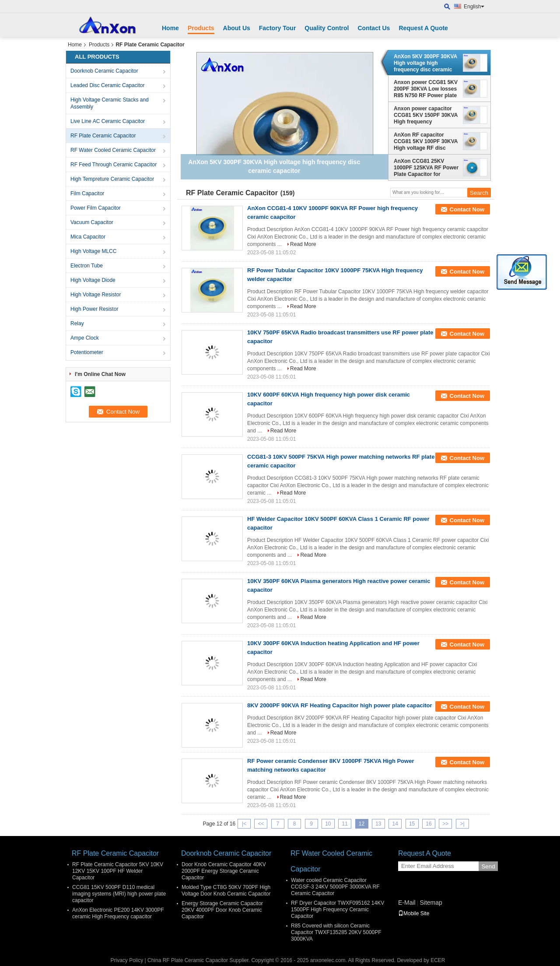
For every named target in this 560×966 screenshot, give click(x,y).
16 (429, 824)
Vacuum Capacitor (92, 222)
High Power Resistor (94, 309)
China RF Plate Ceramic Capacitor (188, 960)
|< (244, 824)
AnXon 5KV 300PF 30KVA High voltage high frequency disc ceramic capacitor (425, 63)
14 (395, 824)
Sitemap (431, 903)
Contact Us (374, 28)
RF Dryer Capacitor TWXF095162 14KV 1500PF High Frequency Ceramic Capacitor (338, 910)
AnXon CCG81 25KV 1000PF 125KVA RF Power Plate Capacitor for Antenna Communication (426, 168)
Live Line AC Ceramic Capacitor (108, 121)
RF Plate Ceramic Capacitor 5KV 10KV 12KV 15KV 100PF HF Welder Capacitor (118, 871)
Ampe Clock (85, 338)
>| (462, 824)
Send (488, 866)
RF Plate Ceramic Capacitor (103, 136)
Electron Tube (87, 266)
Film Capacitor (87, 193)
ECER (438, 960)
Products (201, 28)
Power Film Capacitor (96, 208)
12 (362, 824)
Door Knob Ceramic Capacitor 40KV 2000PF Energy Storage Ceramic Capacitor (224, 871)
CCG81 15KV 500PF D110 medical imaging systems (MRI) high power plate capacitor (119, 894)
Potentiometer (87, 352)
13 (378, 824)
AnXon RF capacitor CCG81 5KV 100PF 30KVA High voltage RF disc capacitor (426, 141)
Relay (77, 323)
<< (261, 824)
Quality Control (327, 28)
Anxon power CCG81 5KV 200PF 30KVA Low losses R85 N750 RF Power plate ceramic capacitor (426, 89)
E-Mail (407, 903)
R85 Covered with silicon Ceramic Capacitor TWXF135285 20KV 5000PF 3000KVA (336, 932)
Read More (303, 244)
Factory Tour (278, 28)
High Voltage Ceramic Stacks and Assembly (110, 103)
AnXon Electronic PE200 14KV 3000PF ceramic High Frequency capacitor (118, 913)
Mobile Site (414, 913)
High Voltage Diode (93, 280)
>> (445, 824)
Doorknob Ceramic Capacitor (104, 71)
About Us (237, 28)
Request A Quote (423, 28)
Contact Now (467, 209)
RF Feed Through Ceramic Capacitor (114, 165)
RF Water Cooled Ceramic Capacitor (113, 150)
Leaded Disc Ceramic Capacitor (107, 85)
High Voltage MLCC (93, 251)
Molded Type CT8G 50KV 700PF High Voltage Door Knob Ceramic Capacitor (226, 890)
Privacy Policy (127, 960)
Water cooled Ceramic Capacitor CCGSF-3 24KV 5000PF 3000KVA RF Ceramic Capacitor (335, 887)
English (474, 7)
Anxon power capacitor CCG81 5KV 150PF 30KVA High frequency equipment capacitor (426, 115)
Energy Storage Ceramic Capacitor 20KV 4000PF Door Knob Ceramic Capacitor (222, 910)
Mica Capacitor (88, 237)
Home (170, 28)
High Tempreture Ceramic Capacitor (112, 179)
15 (412, 824)
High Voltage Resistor (96, 295)
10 (328, 824)
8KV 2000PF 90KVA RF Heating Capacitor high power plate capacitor (340, 705)
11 (345, 824)
